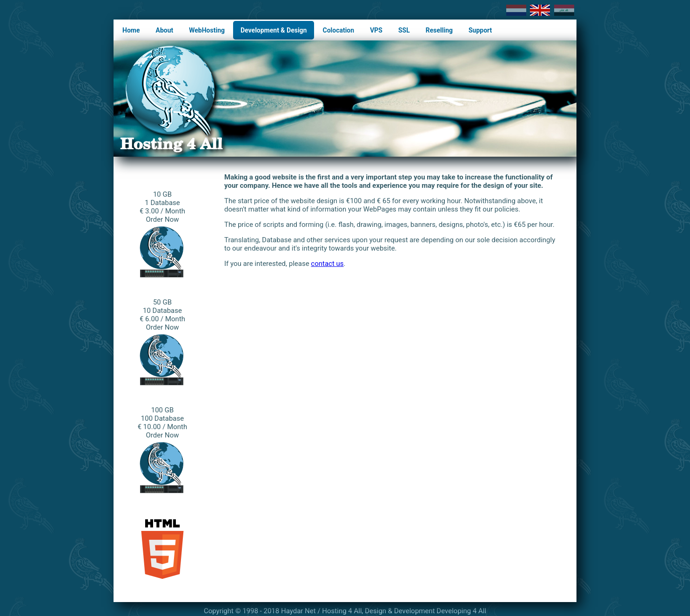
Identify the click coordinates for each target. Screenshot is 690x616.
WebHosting (207, 30)
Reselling (439, 30)
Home (131, 30)
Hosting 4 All (342, 611)
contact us (327, 264)
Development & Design (274, 30)
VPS (376, 30)
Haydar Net (298, 611)
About (164, 30)
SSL (404, 30)
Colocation (338, 30)
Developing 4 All (461, 611)
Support (480, 30)
